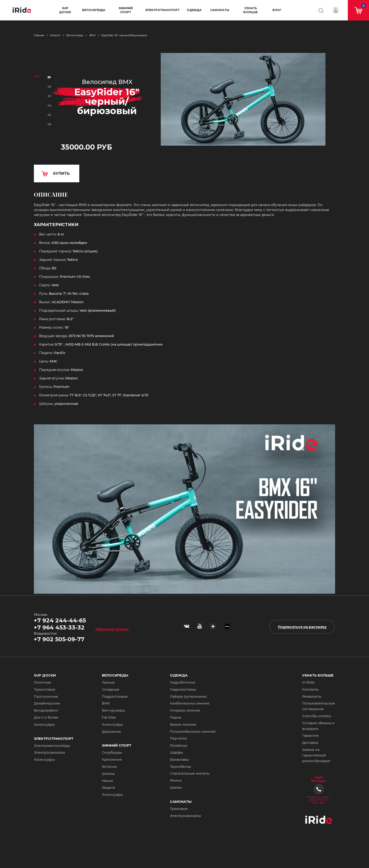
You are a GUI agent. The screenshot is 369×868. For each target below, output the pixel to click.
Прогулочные (46, 697)
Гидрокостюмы (183, 689)
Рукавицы (179, 745)
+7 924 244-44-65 (60, 620)
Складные (111, 689)
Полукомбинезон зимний (193, 732)
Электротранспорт (162, 10)
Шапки (176, 788)
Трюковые (179, 809)
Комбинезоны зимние (190, 703)
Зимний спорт (126, 10)
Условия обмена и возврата (318, 726)
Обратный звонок (112, 629)
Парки (176, 717)
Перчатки (178, 738)
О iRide (308, 682)
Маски (107, 781)
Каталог (55, 35)
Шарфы (176, 753)
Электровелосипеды (52, 746)
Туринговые (45, 689)
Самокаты (220, 10)
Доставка (310, 743)
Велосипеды (94, 10)
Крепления (112, 760)
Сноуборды (112, 753)
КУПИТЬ (61, 173)
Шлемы (108, 774)
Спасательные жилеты (190, 773)
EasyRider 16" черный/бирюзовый (124, 35)
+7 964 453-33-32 (59, 627)
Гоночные (42, 682)
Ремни (176, 780)
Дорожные (111, 732)
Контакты (310, 689)
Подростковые (115, 697)
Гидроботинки (183, 682)
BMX (92, 35)
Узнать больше (251, 10)
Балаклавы (179, 760)
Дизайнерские (47, 703)
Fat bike (109, 717)
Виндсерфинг (46, 710)
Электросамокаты (49, 753)
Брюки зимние (183, 725)
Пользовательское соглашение (319, 706)
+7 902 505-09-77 (59, 639)
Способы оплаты (317, 716)
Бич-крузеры (113, 710)
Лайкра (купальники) (188, 697)
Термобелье (180, 767)
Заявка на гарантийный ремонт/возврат (316, 755)
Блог (277, 10)
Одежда (194, 10)
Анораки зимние (185, 710)
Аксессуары (44, 725)
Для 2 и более (46, 717)
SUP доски (65, 10)
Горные (108, 682)
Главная (39, 35)
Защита (108, 788)
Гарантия (310, 736)
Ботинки (109, 767)
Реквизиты (312, 697)
